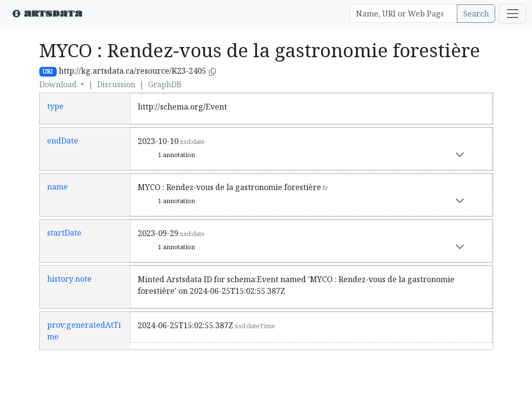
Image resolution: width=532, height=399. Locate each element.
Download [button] (59, 84)
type (55, 106)
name (57, 187)
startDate (64, 233)
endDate (63, 141)
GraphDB (165, 84)
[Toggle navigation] (513, 14)
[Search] (403, 14)
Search (476, 14)
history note (69, 279)
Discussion (116, 84)
